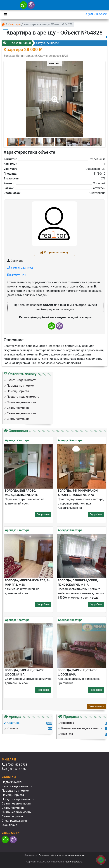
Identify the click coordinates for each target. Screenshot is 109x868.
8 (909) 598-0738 (96, 14)
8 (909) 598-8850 (15, 769)
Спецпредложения (14, 821)
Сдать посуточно (13, 808)
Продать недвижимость (18, 799)
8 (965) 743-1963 (20, 268)
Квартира (14, 24)
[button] (54, 97)
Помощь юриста (13, 795)
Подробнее (43, 515)
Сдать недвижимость (16, 804)
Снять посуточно (13, 816)
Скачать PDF (17, 275)
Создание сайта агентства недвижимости (61, 855)
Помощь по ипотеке (15, 791)
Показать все (96, 706)
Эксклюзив (9, 825)
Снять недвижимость (16, 812)
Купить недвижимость (17, 786)
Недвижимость (12, 782)
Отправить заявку (54, 252)
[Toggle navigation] (4, 14)
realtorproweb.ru (73, 862)
